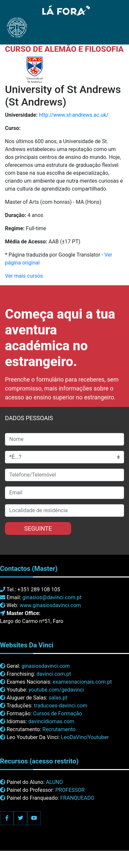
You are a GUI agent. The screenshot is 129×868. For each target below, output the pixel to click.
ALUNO (54, 782)
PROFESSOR (70, 790)
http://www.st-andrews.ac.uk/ (73, 115)
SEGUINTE (38, 528)
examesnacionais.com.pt (82, 682)
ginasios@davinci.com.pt (52, 597)
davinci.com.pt (54, 674)
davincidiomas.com (51, 721)
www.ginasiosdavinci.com (50, 605)
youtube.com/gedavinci (56, 690)
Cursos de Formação (58, 713)
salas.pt (58, 698)
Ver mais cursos (24, 276)
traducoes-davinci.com (61, 706)
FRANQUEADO (77, 798)
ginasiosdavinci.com (46, 666)
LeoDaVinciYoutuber (85, 737)
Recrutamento (59, 729)
